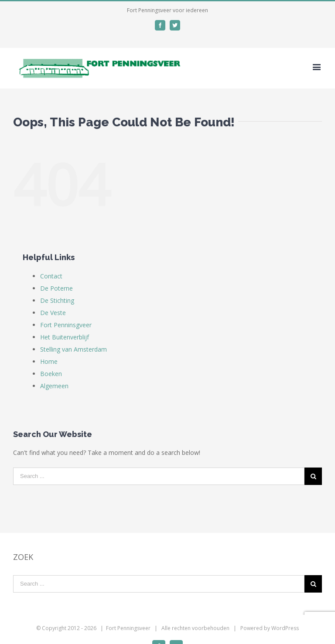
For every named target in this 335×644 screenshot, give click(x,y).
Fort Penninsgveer (66, 325)
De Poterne (56, 288)
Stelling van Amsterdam (73, 349)
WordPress (285, 628)
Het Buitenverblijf (65, 337)
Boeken (51, 374)
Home (49, 361)
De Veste (53, 313)
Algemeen (54, 386)
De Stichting (57, 300)
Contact (51, 276)
